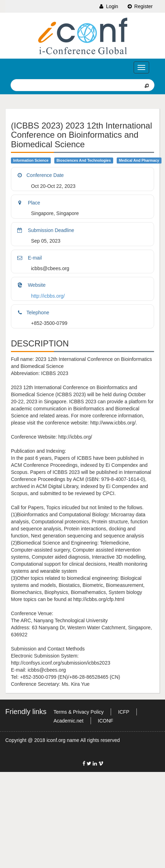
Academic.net (69, 721)
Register (140, 6)
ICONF (106, 721)
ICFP (124, 712)
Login (108, 6)
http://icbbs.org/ (48, 296)
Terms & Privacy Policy (79, 712)
